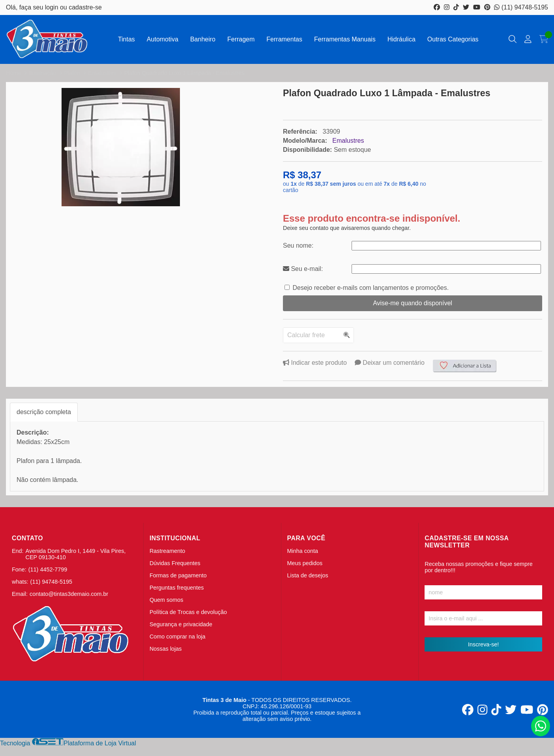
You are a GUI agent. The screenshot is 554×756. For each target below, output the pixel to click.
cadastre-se (85, 7)
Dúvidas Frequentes (175, 563)
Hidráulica (401, 39)
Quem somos (167, 600)
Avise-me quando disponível (413, 303)
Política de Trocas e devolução (188, 612)
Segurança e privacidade (181, 624)
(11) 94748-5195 (521, 7)
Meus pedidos (305, 563)
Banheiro (203, 39)
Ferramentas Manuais (345, 39)
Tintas (126, 39)
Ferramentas (284, 39)
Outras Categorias (453, 39)
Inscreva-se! (483, 644)
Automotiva (163, 39)
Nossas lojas (166, 649)
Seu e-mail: (303, 269)
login (52, 7)
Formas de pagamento (178, 575)
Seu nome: (298, 245)
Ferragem (241, 39)
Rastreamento (167, 551)
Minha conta (303, 551)
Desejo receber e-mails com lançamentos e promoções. (371, 288)
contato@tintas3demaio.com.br (69, 594)
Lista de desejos (308, 575)
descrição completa (44, 412)
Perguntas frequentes (177, 588)
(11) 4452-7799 (48, 569)
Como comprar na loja (178, 637)
